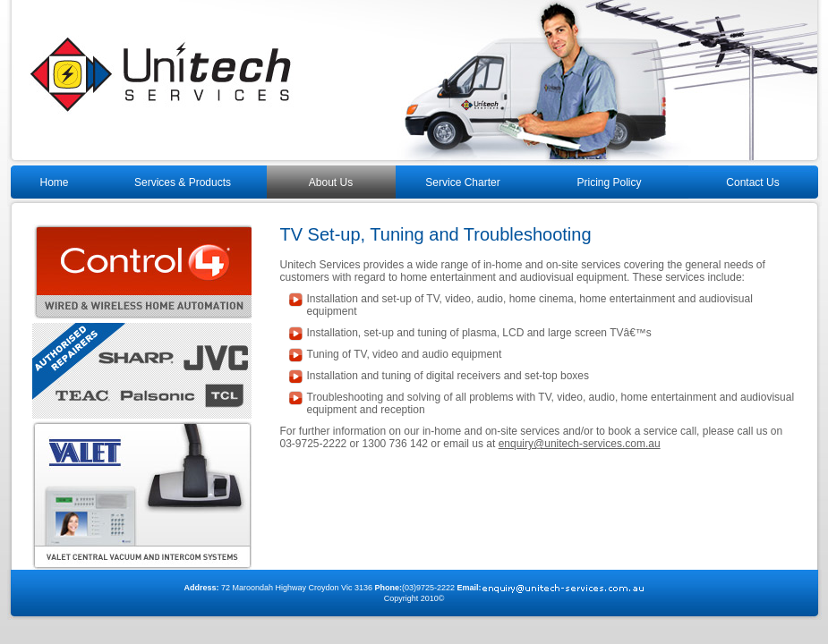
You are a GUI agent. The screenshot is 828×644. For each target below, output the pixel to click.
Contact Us (752, 182)
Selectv (142, 498)
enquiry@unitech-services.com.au (580, 444)
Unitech (414, 83)
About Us (331, 182)
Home (55, 182)
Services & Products (183, 182)
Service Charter (462, 182)
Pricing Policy (609, 182)
